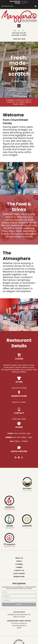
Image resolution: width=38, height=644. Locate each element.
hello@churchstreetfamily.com (19, 615)
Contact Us (19, 570)
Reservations (19, 577)
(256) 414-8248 (19, 617)
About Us (19, 558)
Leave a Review (19, 574)
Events (19, 561)
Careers (19, 567)
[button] (36, 6)
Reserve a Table (19, 402)
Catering (19, 564)
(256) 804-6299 (19, 39)
